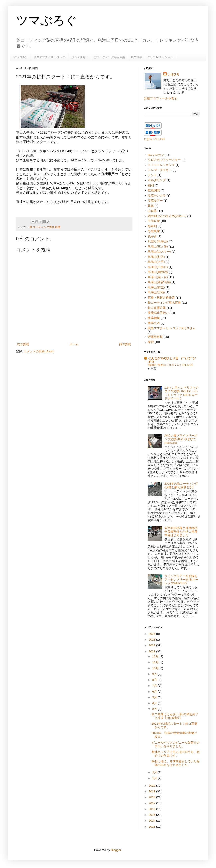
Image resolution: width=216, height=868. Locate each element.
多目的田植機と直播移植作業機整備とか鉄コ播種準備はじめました (181, 531)
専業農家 (154, 231)
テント (152, 175)
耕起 (151, 206)
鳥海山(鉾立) (156, 287)
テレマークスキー (160, 170)
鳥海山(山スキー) (159, 251)
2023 (152, 639)
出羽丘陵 (154, 221)
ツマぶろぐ (46, 20)
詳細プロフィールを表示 (160, 98)
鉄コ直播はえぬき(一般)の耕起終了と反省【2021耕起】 (175, 716)
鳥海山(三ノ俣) (158, 246)
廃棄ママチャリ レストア (50, 57)
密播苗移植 (155, 337)
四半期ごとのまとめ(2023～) (167, 216)
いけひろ (173, 74)
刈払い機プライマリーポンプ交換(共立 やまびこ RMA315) (181, 439)
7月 (155, 685)
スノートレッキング (161, 165)
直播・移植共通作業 (161, 297)
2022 (152, 645)
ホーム (74, 344)
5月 (155, 697)
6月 (155, 691)
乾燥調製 (154, 190)
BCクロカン (20, 57)
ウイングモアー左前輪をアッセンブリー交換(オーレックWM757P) (181, 579)
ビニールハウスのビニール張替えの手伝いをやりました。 (176, 744)
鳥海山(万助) (156, 292)
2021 (152, 651)
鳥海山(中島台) (158, 267)
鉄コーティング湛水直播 (110, 57)
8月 (155, 680)
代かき (152, 236)
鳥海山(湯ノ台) (158, 277)
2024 (152, 634)
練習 (151, 342)
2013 (152, 826)
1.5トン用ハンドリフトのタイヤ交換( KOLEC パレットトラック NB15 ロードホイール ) (181, 393)
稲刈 (151, 185)
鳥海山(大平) (156, 262)
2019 (152, 791)
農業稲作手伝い (158, 313)
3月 (155, 709)
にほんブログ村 (154, 139)
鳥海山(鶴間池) (158, 272)
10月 (156, 668)
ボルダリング (157, 180)
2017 (152, 803)
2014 (152, 820)
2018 (152, 797)
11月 (156, 662)
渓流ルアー (155, 200)
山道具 (152, 211)
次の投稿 (23, 344)
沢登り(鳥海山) (158, 241)
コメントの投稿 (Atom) (39, 351)
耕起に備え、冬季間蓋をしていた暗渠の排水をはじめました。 (176, 763)
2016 (152, 809)
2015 (152, 815)
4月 (155, 703)
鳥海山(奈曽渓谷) (159, 282)
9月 (155, 674)
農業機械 (137, 57)
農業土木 (154, 323)
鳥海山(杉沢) (156, 257)
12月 (156, 656)
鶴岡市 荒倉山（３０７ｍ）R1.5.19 (170, 365)
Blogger (116, 850)
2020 (152, 785)
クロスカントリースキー (164, 160)
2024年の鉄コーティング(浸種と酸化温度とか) (181, 485)
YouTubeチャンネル (161, 57)
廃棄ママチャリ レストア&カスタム (172, 328)
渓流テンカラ (157, 195)
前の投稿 (125, 344)
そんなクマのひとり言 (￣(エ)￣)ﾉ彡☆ (172, 360)
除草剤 (152, 226)
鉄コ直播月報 (80, 57)
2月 (155, 772)
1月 (155, 778)
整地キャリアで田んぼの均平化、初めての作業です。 (176, 754)
